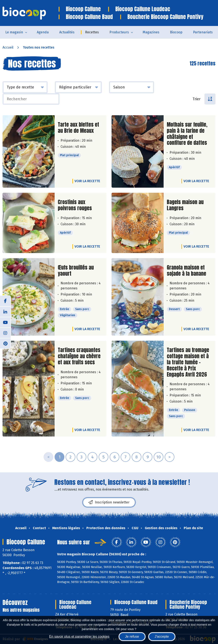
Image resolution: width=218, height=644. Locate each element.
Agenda (43, 32)
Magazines (151, 32)
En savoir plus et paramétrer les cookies (79, 637)
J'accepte (162, 637)
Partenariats (203, 32)
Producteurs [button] (119, 32)
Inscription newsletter (109, 502)
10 (159, 457)
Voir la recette (87, 181)
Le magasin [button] (14, 32)
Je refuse (132, 637)
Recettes (92, 32)
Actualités (67, 32)
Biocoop (176, 32)
